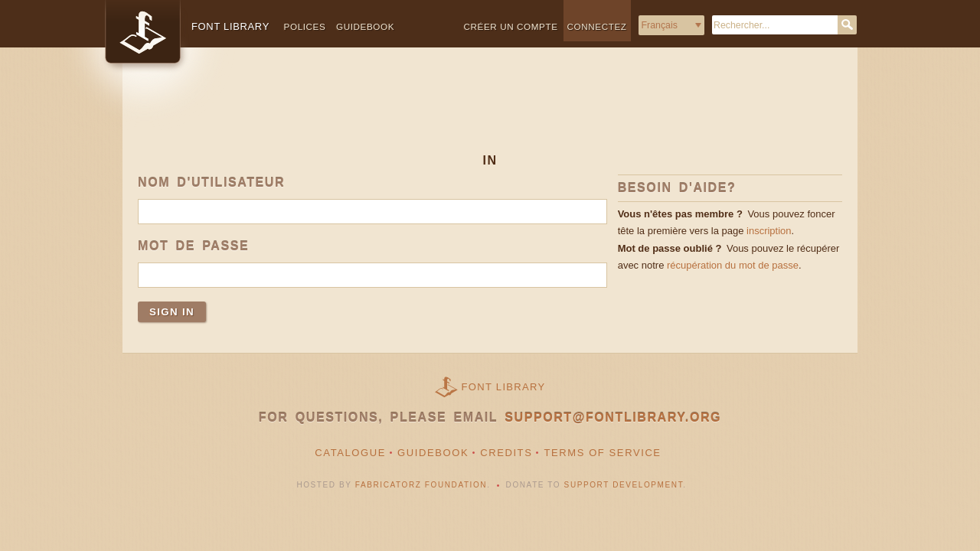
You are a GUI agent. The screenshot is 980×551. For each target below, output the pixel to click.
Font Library (504, 387)
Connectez (597, 26)
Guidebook (365, 26)
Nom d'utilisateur (211, 183)
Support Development (624, 485)
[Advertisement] (490, 112)
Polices (305, 26)
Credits (506, 453)
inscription (769, 231)
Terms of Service (602, 453)
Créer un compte (511, 26)
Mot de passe (193, 246)
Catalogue (350, 453)
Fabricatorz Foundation (421, 485)
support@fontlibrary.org (613, 417)
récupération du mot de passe (733, 265)
